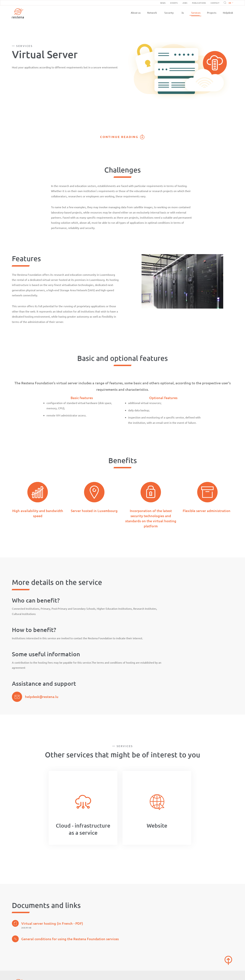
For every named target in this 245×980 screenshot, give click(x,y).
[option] (83, 808)
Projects (212, 13)
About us (136, 13)
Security (169, 13)
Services (196, 13)
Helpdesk (228, 13)
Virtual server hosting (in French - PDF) (47, 923)
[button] (230, 3)
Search (224, 3)
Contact (215, 3)
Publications (199, 3)
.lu (182, 13)
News (163, 3)
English (231, 3)
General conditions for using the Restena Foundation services (65, 939)
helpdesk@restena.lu (42, 697)
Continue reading (119, 137)
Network (152, 13)
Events (174, 3)
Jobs (185, 3)
